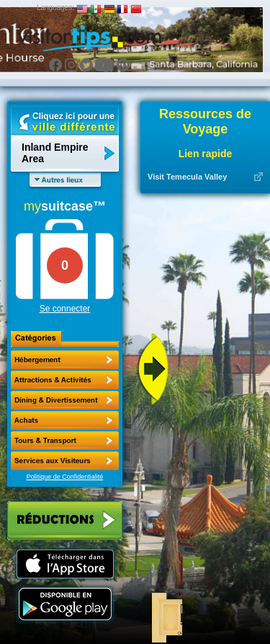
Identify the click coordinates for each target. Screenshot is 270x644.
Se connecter (65, 309)
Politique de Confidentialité (65, 477)
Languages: (55, 8)
